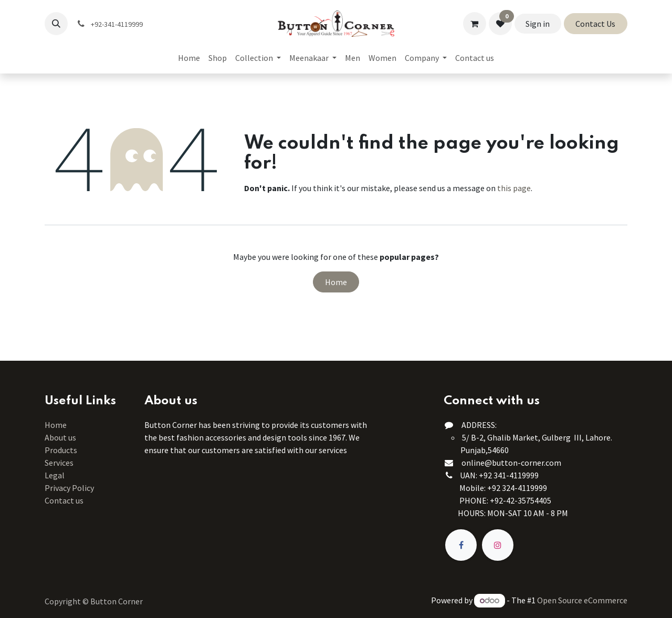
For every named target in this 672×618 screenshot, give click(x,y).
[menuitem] (189, 58)
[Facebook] (461, 545)
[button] (56, 24)
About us (60, 437)
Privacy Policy (69, 488)
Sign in (538, 24)
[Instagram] (498, 545)
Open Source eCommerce (582, 600)
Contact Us (595, 24)
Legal (55, 475)
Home (336, 282)
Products (61, 450)
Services (59, 463)
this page (514, 188)
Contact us (64, 500)
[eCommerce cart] (475, 24)
